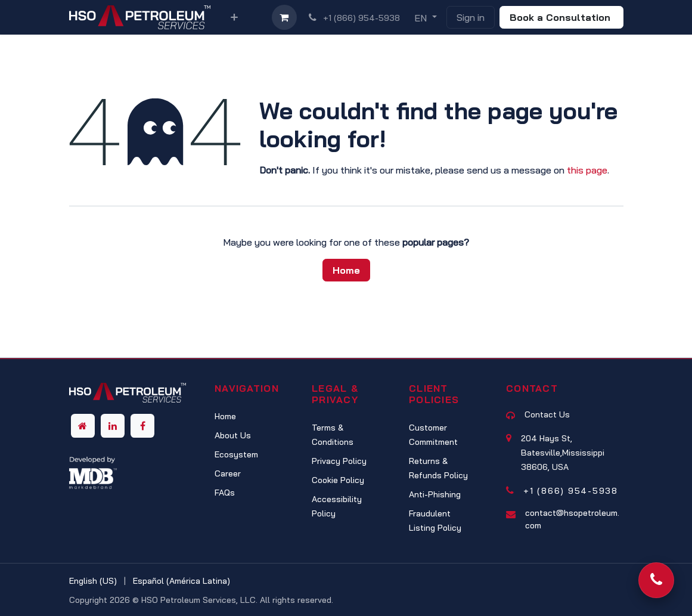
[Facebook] (142, 426)
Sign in (471, 17)
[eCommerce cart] (284, 17)
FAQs (225, 493)
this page (587, 170)
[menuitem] (234, 17)
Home (346, 270)
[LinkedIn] (113, 426)
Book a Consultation (561, 17)
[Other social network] (83, 426)
